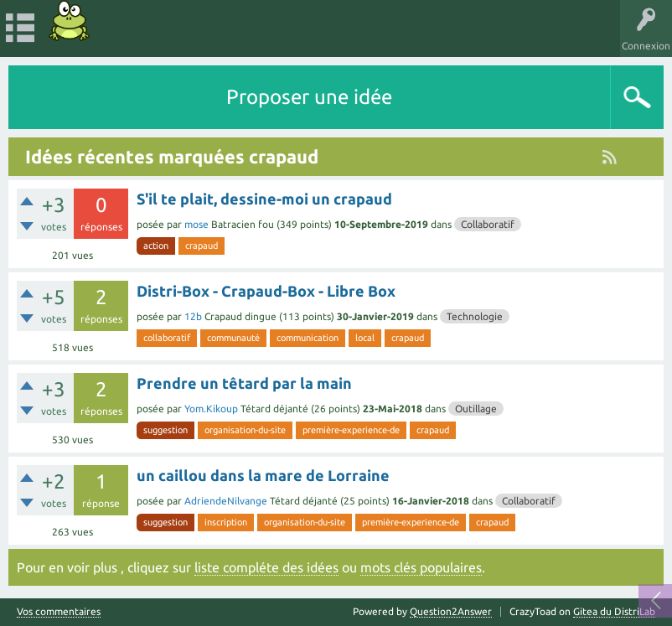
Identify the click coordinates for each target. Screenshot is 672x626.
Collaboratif (488, 224)
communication (308, 338)
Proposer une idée (309, 97)
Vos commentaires (59, 612)
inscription (226, 522)
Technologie (475, 316)
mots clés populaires (421, 567)
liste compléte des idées (266, 567)
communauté (233, 338)
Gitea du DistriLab (614, 611)
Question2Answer (451, 611)
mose (196, 224)
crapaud (202, 246)
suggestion (165, 430)
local (365, 338)
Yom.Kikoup (211, 409)
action (156, 246)
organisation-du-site (245, 430)
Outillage (476, 409)
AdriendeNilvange (226, 501)
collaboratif (167, 338)
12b (193, 316)
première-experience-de (351, 430)
